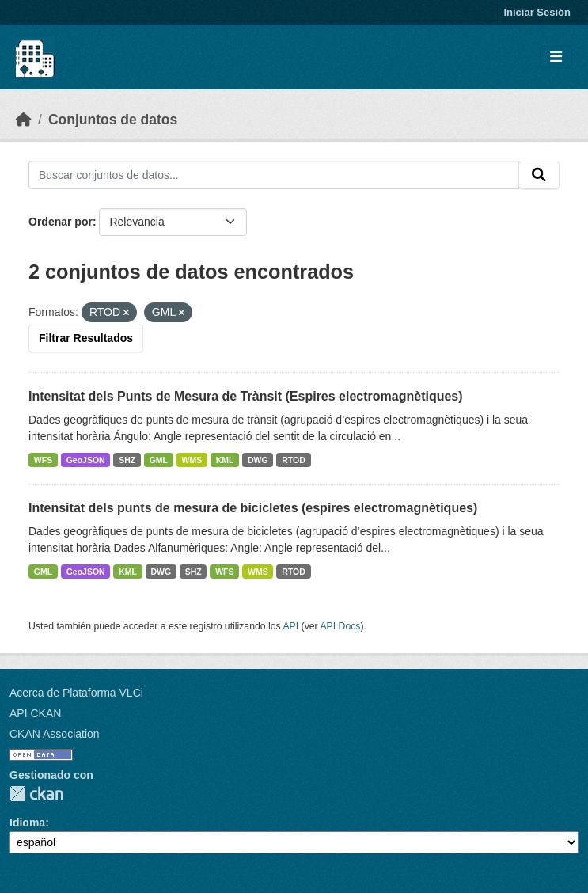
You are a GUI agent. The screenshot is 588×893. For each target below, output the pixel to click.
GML (159, 460)
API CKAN (35, 713)
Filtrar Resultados (86, 338)
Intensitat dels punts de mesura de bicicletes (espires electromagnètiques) (253, 508)
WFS (43, 460)
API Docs (340, 626)
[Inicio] (24, 120)
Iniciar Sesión (537, 12)
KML (225, 460)
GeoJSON (86, 460)
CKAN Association (55, 734)
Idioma (27, 823)
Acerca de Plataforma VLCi (76, 693)
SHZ (127, 460)
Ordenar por (61, 222)
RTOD (294, 460)
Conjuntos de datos (113, 120)
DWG (258, 460)
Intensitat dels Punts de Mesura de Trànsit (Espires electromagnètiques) (246, 396)
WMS (192, 460)
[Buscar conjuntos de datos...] (274, 175)
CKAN (36, 794)
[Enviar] (539, 175)
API (290, 626)
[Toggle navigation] (556, 57)
